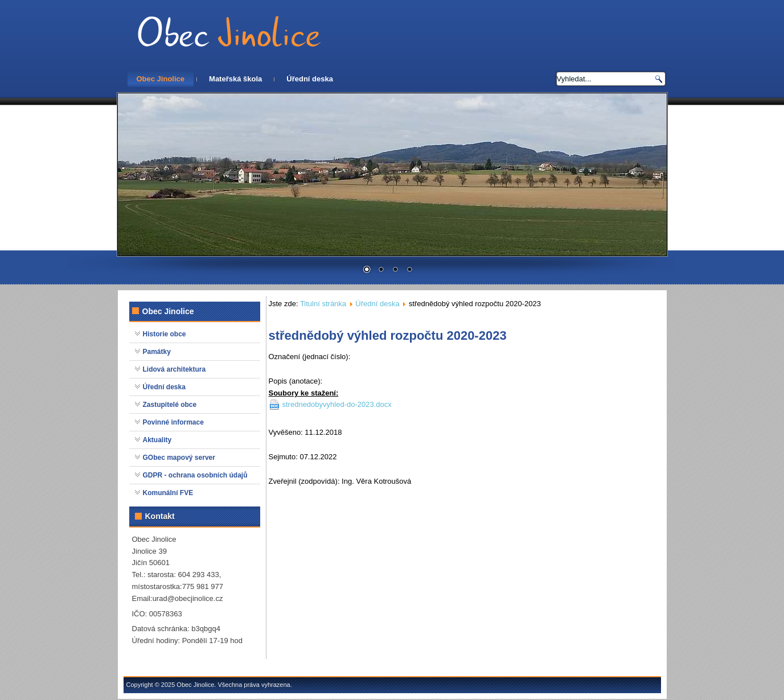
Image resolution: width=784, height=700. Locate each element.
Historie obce (165, 334)
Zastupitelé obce (170, 405)
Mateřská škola (235, 79)
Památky (157, 352)
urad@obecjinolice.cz (188, 598)
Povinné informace (173, 422)
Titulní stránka (323, 304)
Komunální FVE (168, 493)
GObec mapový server (179, 458)
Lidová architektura (175, 369)
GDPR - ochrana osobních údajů (195, 475)
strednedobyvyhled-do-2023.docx (337, 404)
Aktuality (157, 440)
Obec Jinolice (161, 79)
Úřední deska (310, 79)
